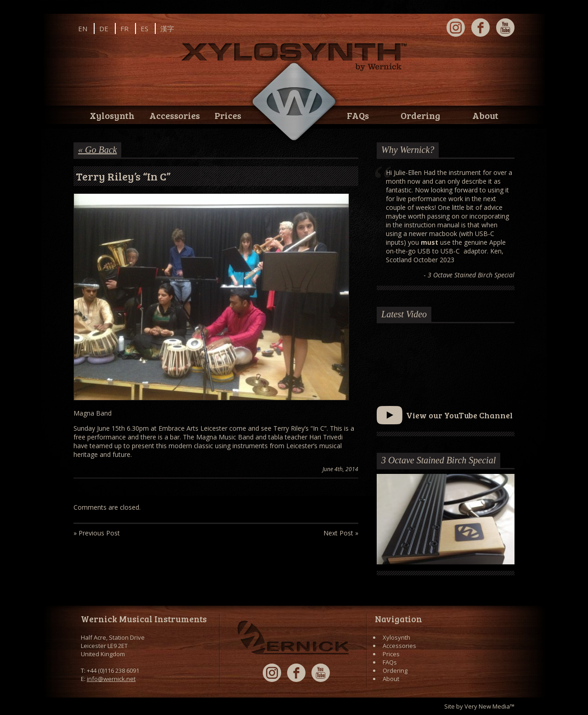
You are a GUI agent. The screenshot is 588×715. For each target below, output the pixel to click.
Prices (228, 115)
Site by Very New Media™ (479, 706)
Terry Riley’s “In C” (123, 176)
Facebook (481, 28)
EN (83, 28)
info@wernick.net (111, 679)
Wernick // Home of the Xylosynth (294, 102)
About (485, 115)
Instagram (456, 28)
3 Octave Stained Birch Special (438, 460)
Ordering (420, 115)
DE (104, 28)
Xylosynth (112, 115)
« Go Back (97, 150)
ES (144, 28)
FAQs (358, 115)
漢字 (167, 28)
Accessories (175, 115)
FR (124, 28)
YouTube (505, 28)
